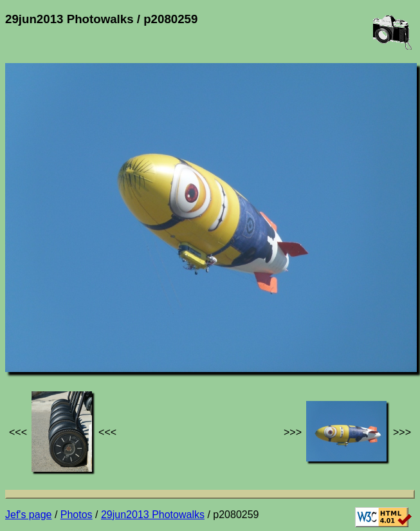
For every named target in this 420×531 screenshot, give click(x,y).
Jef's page (28, 515)
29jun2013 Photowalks (153, 515)
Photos (77, 515)
